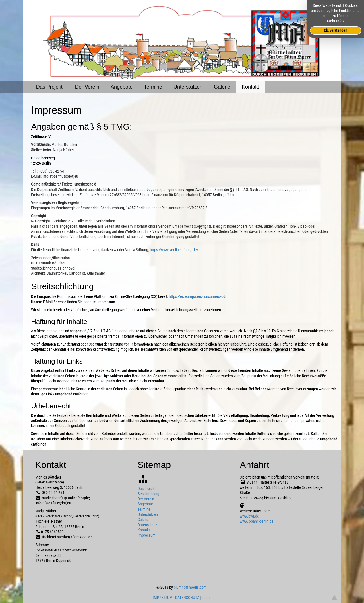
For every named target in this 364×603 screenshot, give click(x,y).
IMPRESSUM (163, 598)
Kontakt (250, 87)
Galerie (222, 87)
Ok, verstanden (336, 30)
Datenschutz (147, 525)
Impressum (147, 535)
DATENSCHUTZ (187, 598)
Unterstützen (188, 87)
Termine (153, 87)
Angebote (122, 87)
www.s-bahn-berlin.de (257, 521)
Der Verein (87, 87)
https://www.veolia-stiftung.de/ (174, 250)
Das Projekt (52, 88)
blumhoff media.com (190, 587)
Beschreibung (148, 494)
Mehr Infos (336, 21)
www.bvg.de (249, 516)
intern (206, 598)
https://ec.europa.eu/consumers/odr (198, 296)
